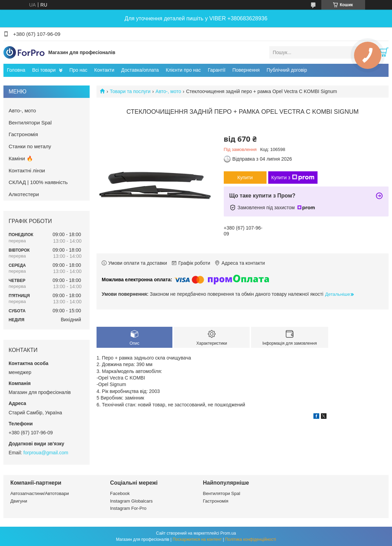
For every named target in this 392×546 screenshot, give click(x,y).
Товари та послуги (130, 91)
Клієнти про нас (183, 70)
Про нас (78, 70)
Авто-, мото (168, 91)
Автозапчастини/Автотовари (40, 493)
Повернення (246, 70)
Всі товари (44, 70)
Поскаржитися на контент (197, 539)
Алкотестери (24, 194)
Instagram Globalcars (131, 501)
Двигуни (19, 501)
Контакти (104, 70)
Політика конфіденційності (251, 539)
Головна (16, 70)
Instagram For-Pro (128, 508)
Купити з (293, 178)
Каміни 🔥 (21, 158)
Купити (245, 178)
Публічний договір (287, 70)
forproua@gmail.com (46, 453)
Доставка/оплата (140, 70)
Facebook (120, 493)
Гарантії (217, 70)
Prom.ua (228, 533)
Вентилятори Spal (30, 123)
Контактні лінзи (27, 170)
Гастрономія (23, 134)
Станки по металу (30, 146)
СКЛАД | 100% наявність (38, 182)
